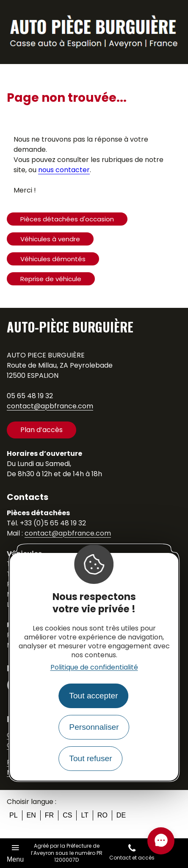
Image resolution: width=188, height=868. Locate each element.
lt (84, 815)
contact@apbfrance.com (50, 406)
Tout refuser (90, 758)
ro (102, 815)
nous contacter (64, 170)
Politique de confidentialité (94, 667)
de (121, 815)
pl (14, 815)
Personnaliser (94, 727)
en (31, 815)
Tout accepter (93, 696)
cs (67, 815)
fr (49, 815)
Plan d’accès (41, 430)
